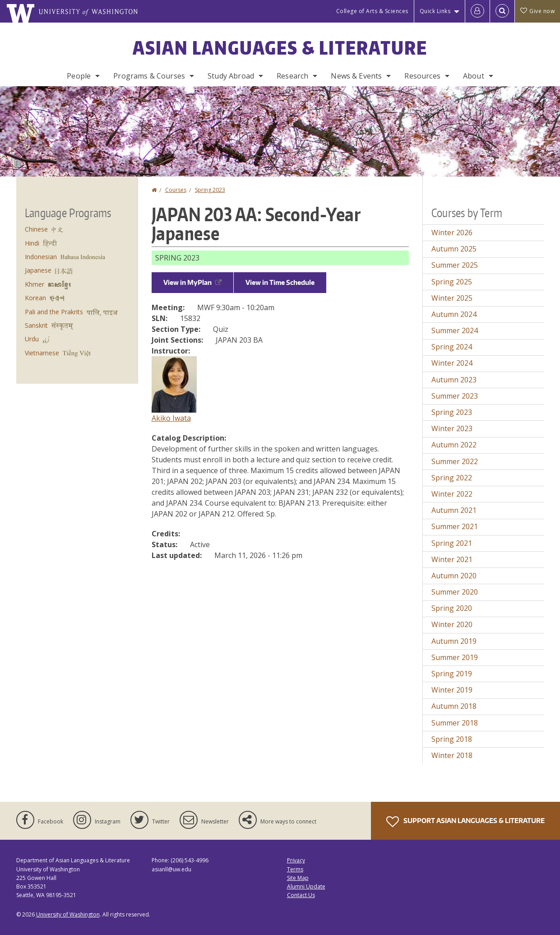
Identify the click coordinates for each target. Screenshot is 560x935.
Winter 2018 (452, 755)
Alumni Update (306, 886)
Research (292, 76)
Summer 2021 (455, 526)
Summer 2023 (455, 396)
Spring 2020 (452, 608)
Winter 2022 (452, 494)
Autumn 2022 (454, 445)
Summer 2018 (455, 723)
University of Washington (68, 914)
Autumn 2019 (454, 641)
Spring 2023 (210, 190)
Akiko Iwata (171, 418)
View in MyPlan (192, 282)
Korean (35, 298)
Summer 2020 (455, 592)
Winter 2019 (452, 690)
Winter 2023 (452, 428)
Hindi (32, 243)
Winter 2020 (452, 624)
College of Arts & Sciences (372, 11)
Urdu (32, 339)
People (79, 76)
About (474, 76)
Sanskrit (36, 325)
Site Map (298, 878)
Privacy (296, 860)
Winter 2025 (452, 298)
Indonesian (41, 257)
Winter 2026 (452, 233)
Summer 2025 (455, 265)
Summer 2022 (455, 461)
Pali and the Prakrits (54, 312)
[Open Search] (502, 11)
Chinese (36, 229)
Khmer (35, 284)
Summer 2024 (455, 330)
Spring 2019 (452, 674)
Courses (176, 190)
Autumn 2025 (454, 249)
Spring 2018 (452, 739)
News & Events (356, 76)
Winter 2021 (452, 559)
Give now (537, 11)
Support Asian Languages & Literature (465, 822)
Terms (295, 869)
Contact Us (301, 895)
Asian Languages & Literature (280, 48)
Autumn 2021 (454, 510)
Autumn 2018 (454, 706)
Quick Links (435, 11)
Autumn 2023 (454, 380)
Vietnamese (42, 353)
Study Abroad (231, 76)
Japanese (38, 270)
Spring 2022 (452, 478)
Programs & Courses (149, 76)
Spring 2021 (452, 543)
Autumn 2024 (454, 314)
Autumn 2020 (454, 576)
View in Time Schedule (280, 282)
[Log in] (477, 11)
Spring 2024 (452, 347)
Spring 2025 (452, 282)
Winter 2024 (452, 363)
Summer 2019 (455, 657)
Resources (422, 76)
